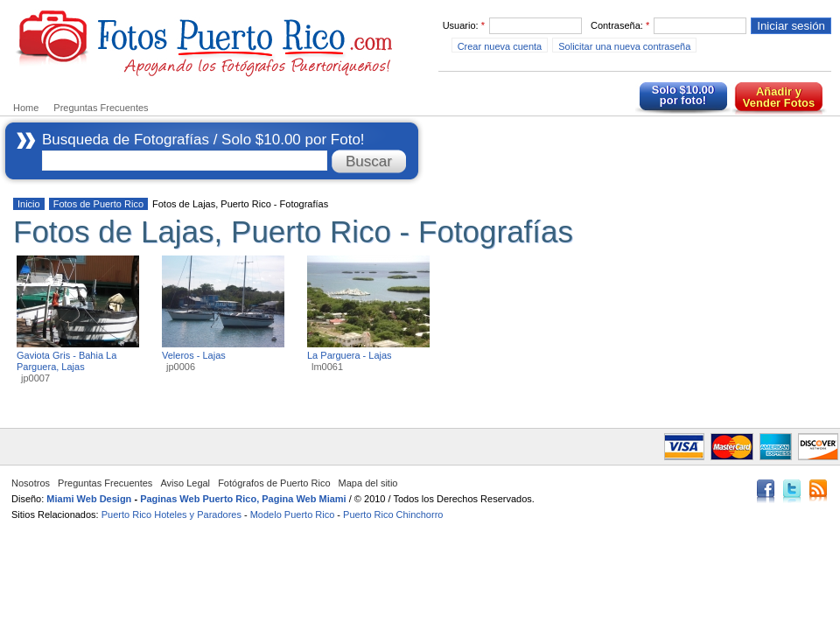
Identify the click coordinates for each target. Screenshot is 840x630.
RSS (818, 493)
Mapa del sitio (368, 483)
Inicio (29, 204)
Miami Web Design (89, 499)
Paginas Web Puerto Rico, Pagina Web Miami (243, 499)
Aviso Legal (185, 483)
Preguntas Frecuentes (101, 108)
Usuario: (464, 25)
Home (26, 108)
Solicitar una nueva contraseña (624, 46)
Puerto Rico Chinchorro (393, 514)
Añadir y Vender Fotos (779, 97)
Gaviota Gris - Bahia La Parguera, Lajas (66, 361)
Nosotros (31, 483)
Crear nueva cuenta (500, 46)
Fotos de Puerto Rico (98, 204)
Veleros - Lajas (194, 355)
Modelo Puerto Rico (293, 514)
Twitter (792, 493)
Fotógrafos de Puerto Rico (274, 483)
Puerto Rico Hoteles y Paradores (171, 514)
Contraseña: (620, 25)
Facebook (766, 493)
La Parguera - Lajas (350, 355)
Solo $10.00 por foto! (683, 95)
